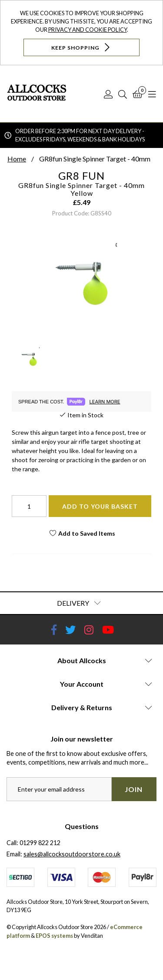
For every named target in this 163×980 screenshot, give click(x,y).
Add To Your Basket (100, 506)
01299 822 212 (40, 843)
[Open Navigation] (152, 94)
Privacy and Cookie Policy (88, 30)
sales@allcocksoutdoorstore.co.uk (72, 854)
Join (134, 789)
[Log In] (108, 94)
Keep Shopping (81, 47)
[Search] (123, 94)
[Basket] (138, 94)
